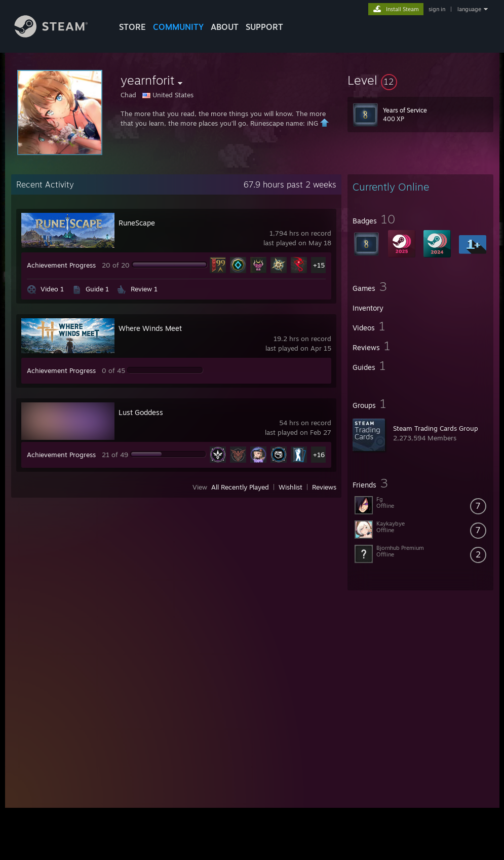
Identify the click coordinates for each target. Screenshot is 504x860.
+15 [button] (319, 265)
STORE (132, 27)
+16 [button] (319, 455)
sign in (437, 9)
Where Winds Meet (150, 328)
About (225, 27)
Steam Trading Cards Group (436, 428)
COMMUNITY (178, 27)
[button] (420, 80)
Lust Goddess (141, 412)
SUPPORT (264, 27)
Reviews (324, 487)
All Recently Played (240, 487)
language (469, 9)
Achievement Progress (61, 265)
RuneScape (137, 223)
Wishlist (290, 487)
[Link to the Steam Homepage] (59, 35)
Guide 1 (97, 289)
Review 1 (144, 289)
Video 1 (52, 289)
